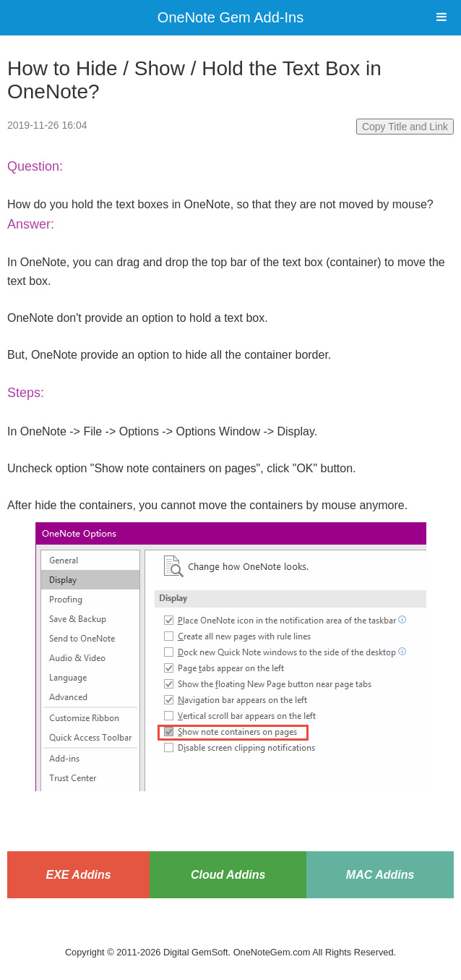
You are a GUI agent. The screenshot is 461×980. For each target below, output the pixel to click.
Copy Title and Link (405, 127)
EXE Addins (78, 875)
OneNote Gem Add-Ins (231, 17)
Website (231, 934)
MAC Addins (380, 875)
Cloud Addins (228, 875)
